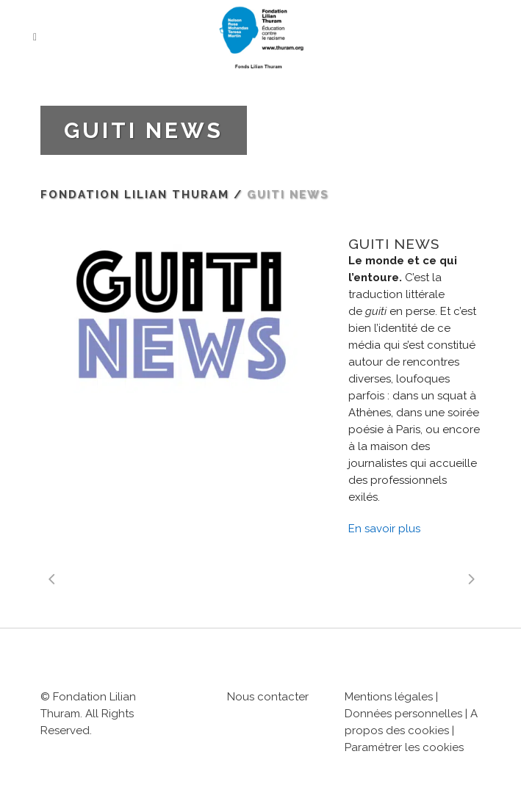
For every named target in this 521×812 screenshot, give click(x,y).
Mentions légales (389, 697)
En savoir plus (384, 529)
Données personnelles (403, 714)
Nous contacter (268, 697)
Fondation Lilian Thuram (135, 195)
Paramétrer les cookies (404, 747)
